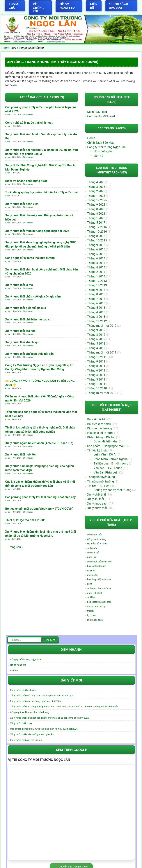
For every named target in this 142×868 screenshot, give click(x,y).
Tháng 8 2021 (96, 214)
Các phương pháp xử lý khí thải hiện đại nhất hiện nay (40, 497)
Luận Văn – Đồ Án (105, 455)
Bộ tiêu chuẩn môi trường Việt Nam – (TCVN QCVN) (39, 509)
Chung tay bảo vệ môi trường (112, 490)
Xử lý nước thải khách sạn (22, 342)
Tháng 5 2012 (96, 344)
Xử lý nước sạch (98, 504)
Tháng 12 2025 (97, 200)
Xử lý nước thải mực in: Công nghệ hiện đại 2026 (37, 231)
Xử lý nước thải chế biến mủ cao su (28, 319)
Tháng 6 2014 (96, 259)
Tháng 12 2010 (97, 389)
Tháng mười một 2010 (102, 393)
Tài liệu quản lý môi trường (111, 464)
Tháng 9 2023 (96, 205)
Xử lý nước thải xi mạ (19, 285)
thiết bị (90, 611)
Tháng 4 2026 (96, 182)
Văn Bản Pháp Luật (106, 473)
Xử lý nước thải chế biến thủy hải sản (29, 354)
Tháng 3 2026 (96, 187)
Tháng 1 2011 (96, 384)
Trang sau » (15, 547)
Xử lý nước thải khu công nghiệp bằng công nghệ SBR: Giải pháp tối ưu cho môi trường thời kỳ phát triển (64, 707)
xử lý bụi (91, 598)
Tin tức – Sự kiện (98, 486)
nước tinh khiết (94, 593)
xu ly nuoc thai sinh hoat (99, 589)
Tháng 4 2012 (96, 348)
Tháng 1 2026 (96, 196)
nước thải (92, 557)
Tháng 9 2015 (96, 245)
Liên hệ (94, 6)
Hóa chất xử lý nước (100, 433)
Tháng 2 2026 (96, 191)
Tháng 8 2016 (96, 236)
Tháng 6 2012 (96, 339)
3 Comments (28, 300)
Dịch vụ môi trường (100, 429)
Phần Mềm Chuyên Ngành (111, 459)
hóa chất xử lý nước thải (99, 602)
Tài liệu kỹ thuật (97, 451)
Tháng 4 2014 (96, 267)
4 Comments (28, 346)
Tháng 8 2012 (96, 335)
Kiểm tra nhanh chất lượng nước (26, 181)
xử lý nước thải (94, 535)
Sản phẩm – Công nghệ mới (105, 446)
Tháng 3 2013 (96, 317)
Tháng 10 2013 (97, 285)
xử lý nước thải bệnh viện (99, 562)
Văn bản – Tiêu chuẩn (108, 468)
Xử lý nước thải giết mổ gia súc (25, 308)
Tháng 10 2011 (97, 357)
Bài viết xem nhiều (99, 424)
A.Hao (8, 115)
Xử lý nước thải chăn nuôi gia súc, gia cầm (33, 296)
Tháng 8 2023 (96, 209)
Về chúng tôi (38, 8)
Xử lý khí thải (96, 499)
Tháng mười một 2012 (102, 326)
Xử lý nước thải (97, 508)
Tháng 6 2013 (96, 303)
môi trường (93, 575)
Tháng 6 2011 (96, 371)
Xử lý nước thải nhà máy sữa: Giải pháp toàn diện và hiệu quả (42, 696)
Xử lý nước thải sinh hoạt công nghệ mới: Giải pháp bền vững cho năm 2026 (49, 718)
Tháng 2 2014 (96, 272)
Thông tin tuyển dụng (101, 477)
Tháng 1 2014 (96, 276)
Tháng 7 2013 (96, 299)
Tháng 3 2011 (96, 380)
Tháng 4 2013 (96, 312)
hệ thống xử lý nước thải (99, 580)
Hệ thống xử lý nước (97, 544)
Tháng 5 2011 (96, 375)
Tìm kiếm (50, 640)
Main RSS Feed (97, 112)
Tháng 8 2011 (96, 366)
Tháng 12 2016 (97, 227)
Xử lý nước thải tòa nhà (20, 331)
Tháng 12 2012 (97, 321)
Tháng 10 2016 (97, 232)
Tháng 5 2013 (96, 308)
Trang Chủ (14, 6)
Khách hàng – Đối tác (101, 438)
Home (5, 48)
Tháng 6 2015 (96, 250)
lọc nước (91, 616)
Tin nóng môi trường (101, 481)
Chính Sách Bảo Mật (119, 6)
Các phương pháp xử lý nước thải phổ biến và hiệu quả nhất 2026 (44, 729)
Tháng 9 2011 (96, 362)
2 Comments (28, 250)
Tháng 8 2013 (96, 294)
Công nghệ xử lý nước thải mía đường (30, 258)
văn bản (91, 571)
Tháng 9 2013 (96, 290)
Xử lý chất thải (96, 495)
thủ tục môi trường (96, 607)
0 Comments (28, 115)
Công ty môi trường (97, 539)
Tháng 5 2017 (96, 223)
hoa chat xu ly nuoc (97, 566)
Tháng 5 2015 (96, 254)
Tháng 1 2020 (96, 218)
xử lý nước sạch (95, 620)
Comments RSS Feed (101, 116)
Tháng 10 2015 (97, 241)
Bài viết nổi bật (97, 420)
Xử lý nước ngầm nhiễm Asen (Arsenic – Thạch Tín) (39, 443)
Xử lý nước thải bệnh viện (22, 204)
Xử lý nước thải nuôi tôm (21, 455)
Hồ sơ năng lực (67, 6)
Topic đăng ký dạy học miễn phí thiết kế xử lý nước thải (41, 192)
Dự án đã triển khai (106, 442)
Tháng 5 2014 (96, 263)
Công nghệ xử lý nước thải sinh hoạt (29, 123)
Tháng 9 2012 (96, 330)
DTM (89, 584)
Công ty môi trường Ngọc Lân (106, 147)
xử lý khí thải (93, 553)
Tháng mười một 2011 (102, 353)
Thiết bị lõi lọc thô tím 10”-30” (25, 520)
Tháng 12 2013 (97, 281)
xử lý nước (92, 548)
